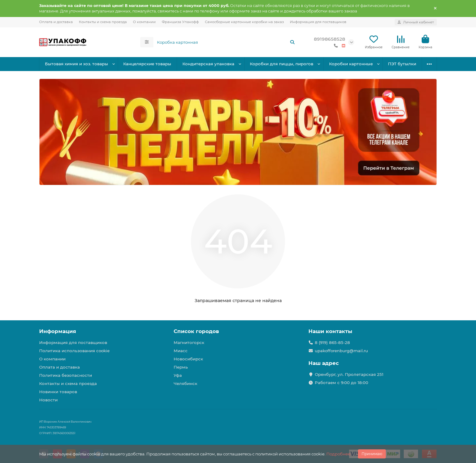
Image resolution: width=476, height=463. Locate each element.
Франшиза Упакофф (180, 22)
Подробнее (338, 454)
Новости (48, 400)
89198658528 (330, 39)
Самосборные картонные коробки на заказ (244, 22)
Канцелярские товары (147, 64)
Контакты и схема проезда (103, 22)
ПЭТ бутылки (402, 64)
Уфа (178, 375)
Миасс (181, 351)
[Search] (226, 42)
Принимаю (372, 454)
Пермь (181, 367)
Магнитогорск (189, 342)
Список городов (196, 331)
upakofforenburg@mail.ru (341, 351)
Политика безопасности (66, 375)
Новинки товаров (58, 392)
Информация (58, 331)
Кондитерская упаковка (208, 64)
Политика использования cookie (74, 351)
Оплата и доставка (56, 22)
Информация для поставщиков (318, 22)
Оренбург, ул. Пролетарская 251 (349, 374)
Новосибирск (188, 359)
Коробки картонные (351, 64)
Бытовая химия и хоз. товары (76, 64)
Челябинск (185, 383)
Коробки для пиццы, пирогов (282, 64)
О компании (144, 22)
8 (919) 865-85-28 (332, 342)
